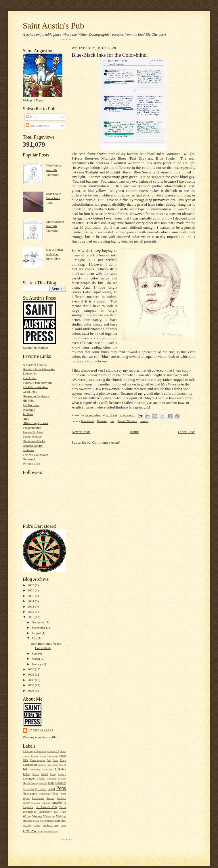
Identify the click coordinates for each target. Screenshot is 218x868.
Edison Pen (30, 373)
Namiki (43, 783)
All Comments (37, 126)
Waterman (49, 816)
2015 (31, 596)
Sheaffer (57, 803)
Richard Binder (33, 446)
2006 (31, 691)
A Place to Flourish (35, 364)
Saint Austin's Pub (53, 26)
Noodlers (61, 783)
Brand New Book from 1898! (53, 198)
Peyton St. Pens (33, 432)
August (37, 633)
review (30, 831)
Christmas (53, 756)
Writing (61, 816)
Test (56, 812)
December (39, 622)
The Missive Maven (36, 455)
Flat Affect (30, 378)
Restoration (38, 798)
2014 (31, 601)
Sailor (26, 803)
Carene (35, 756)
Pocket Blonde (32, 436)
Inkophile (29, 410)
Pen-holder (41, 789)
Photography (30, 794)
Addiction (28, 751)
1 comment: (127, 415)
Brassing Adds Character (39, 369)
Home (134, 432)
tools (40, 831)
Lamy (53, 774)
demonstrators (52, 821)
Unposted (29, 459)
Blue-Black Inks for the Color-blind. (110, 55)
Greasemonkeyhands (36, 396)
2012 (31, 612)
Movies (62, 779)
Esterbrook (30, 765)
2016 (31, 590)
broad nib (38, 821)
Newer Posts (81, 432)
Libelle (41, 779)
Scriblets (28, 450)
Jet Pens (28, 414)
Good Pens (30, 392)
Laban (44, 774)
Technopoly (45, 812)
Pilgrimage (45, 794)
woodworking (51, 831)
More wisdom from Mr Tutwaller (55, 226)
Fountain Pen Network (37, 383)
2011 (31, 617)
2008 (31, 680)
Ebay (63, 760)
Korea (36, 774)
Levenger (29, 778)
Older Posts (187, 432)
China (43, 756)
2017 (31, 585)
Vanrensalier (41, 730)
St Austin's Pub (46, 807)
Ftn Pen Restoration (36, 387)
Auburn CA (53, 751)
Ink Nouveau (31, 405)
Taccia (63, 807)
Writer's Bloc (31, 464)
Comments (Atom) (106, 442)
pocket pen (50, 825)
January (37, 664)
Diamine (102, 421)
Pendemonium (32, 428)
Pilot (55, 794)
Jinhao (26, 774)
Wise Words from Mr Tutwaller (54, 170)
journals (27, 825)
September (39, 627)
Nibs (26, 419)
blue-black (88, 421)
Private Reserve (127, 421)
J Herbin (60, 769)
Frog (49, 765)
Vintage (37, 816)
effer (63, 821)
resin (63, 825)
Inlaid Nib (47, 769)
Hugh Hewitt (59, 765)
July (35, 638)
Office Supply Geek (36, 423)
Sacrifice (61, 798)
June (35, 653)
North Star (28, 789)
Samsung (36, 803)
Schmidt (46, 803)
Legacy (62, 774)
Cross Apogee (38, 760)
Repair (26, 798)
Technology (29, 812)
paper (37, 825)
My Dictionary (30, 783)
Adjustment (40, 751)
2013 (31, 606)
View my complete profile (40, 737)
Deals (56, 760)
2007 (31, 685)
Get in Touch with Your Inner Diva (54, 254)
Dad (49, 760)
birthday (27, 821)
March (36, 659)
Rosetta (50, 798)
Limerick (52, 779)
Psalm (63, 794)
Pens (61, 788)
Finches (42, 765)
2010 (31, 669)
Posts (31, 117)
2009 (31, 674)
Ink (25, 769)
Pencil (51, 789)
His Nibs (28, 400)
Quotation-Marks (34, 441)
